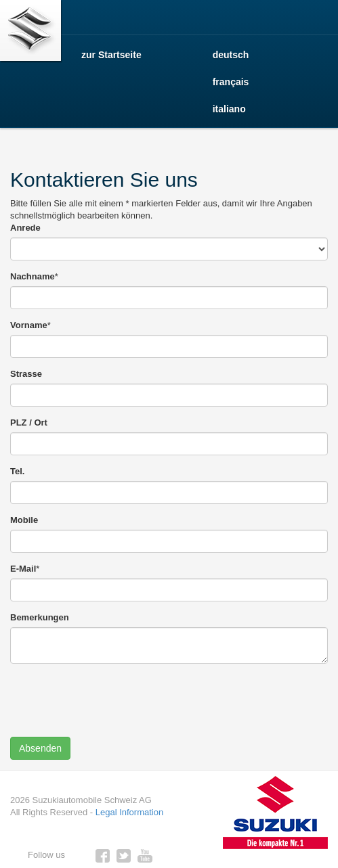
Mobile (24, 520)
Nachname (33, 276)
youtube (145, 856)
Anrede (25, 228)
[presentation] (113, 700)
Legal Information (129, 812)
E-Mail (23, 569)
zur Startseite (111, 55)
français (231, 82)
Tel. (17, 471)
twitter (124, 856)
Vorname (29, 325)
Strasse (26, 374)
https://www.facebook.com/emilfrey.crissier (103, 856)
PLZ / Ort (29, 422)
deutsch (231, 55)
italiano (229, 109)
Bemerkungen (40, 617)
